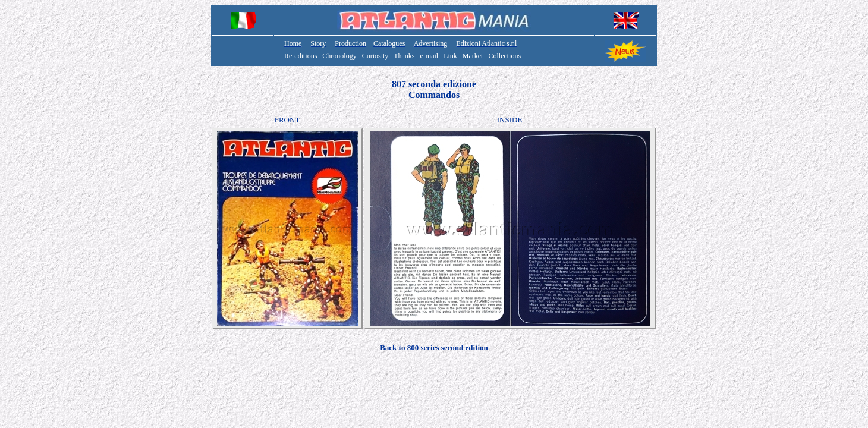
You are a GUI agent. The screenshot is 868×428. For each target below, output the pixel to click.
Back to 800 (434, 347)
